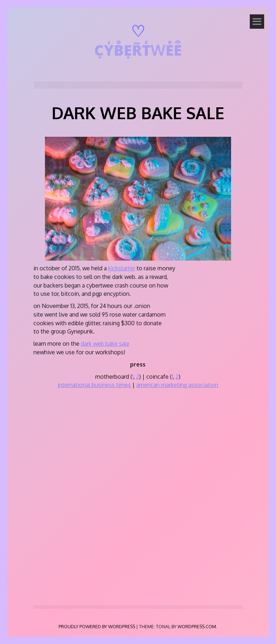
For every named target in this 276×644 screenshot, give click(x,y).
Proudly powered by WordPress (97, 626)
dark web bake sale (105, 344)
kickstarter (122, 268)
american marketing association (177, 385)
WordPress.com (197, 626)
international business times (94, 385)
